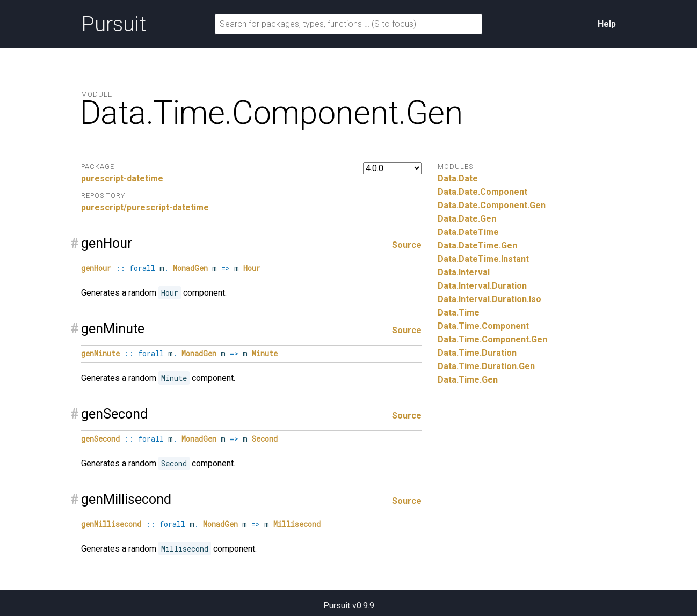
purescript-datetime (122, 178)
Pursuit (114, 24)
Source (407, 245)
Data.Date (458, 178)
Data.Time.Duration (477, 353)
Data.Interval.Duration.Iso (489, 299)
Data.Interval (464, 272)
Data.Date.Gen (467, 219)
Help (607, 24)
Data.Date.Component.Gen (492, 205)
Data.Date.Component (482, 192)
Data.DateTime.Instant (483, 259)
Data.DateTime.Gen (477, 245)
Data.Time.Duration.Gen (486, 366)
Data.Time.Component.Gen (492, 339)
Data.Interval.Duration (482, 286)
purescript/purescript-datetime (145, 207)
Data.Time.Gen (468, 380)
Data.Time (459, 313)
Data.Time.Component (483, 326)
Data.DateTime (468, 232)
